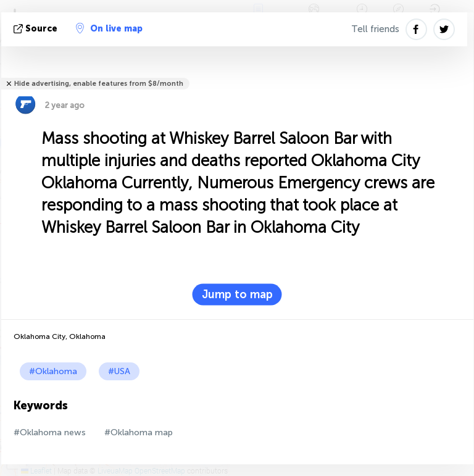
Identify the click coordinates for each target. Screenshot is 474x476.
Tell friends (375, 29)
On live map (109, 28)
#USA (119, 371)
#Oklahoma (53, 371)
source (37, 29)
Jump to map (237, 294)
